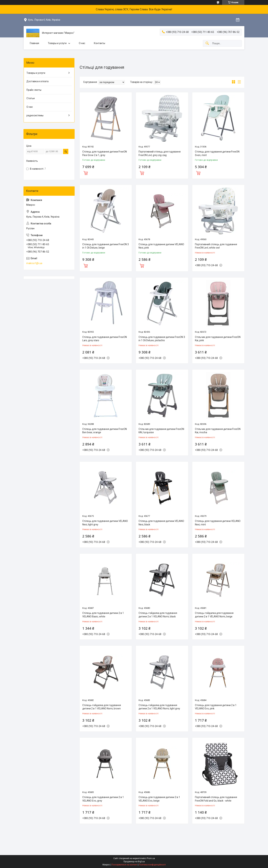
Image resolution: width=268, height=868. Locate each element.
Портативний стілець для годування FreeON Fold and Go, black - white (216, 799)
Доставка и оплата (37, 81)
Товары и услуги (57, 43)
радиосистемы (35, 115)
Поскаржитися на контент (124, 865)
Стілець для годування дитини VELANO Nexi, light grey (105, 523)
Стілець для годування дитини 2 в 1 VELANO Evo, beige (159, 799)
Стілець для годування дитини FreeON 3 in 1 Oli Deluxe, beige (106, 246)
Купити (86, 173)
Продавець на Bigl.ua (134, 862)
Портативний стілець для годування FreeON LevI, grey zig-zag (160, 153)
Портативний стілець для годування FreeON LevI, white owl (216, 246)
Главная (34, 43)
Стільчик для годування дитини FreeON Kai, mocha (218, 431)
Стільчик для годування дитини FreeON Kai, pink (218, 339)
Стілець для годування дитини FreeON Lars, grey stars (105, 339)
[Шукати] (207, 43)
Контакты (99, 43)
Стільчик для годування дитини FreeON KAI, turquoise (161, 431)
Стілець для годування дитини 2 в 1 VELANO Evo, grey (103, 799)
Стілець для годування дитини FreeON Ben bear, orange (105, 431)
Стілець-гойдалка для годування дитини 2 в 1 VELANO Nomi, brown (102, 707)
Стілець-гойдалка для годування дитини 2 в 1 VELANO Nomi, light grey (159, 707)
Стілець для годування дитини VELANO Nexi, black (161, 523)
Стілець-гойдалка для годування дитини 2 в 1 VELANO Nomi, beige (214, 615)
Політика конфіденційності (152, 865)
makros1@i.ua (34, 263)
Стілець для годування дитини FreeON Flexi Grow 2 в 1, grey (105, 153)
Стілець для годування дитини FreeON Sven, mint (217, 153)
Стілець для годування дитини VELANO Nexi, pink (161, 246)
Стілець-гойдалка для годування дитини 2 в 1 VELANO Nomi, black (158, 615)
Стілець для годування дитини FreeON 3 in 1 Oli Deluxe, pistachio (162, 339)
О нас (82, 43)
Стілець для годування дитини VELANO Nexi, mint (218, 523)
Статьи (31, 98)
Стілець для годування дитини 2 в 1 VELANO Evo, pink (216, 707)
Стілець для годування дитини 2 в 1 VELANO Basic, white (103, 615)
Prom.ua (151, 858)
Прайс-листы (34, 90)
